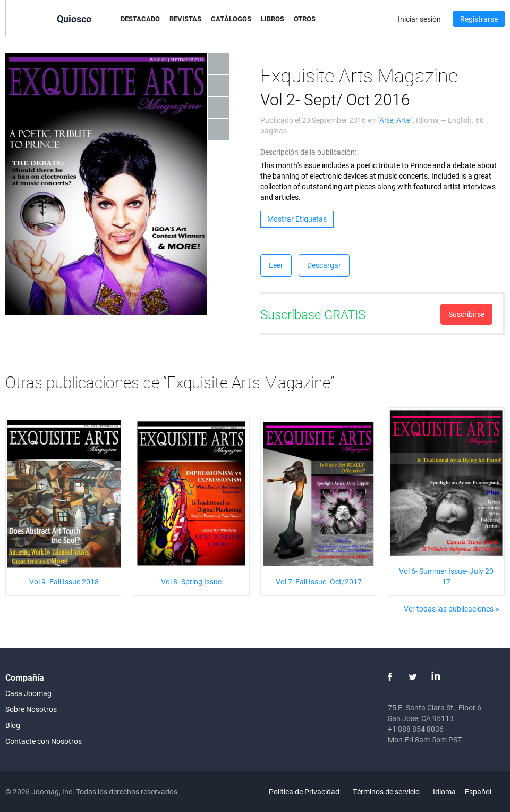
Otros (305, 19)
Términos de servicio (386, 792)
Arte (386, 120)
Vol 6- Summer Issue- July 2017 (446, 576)
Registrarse (479, 19)
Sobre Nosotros (31, 709)
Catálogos (231, 19)
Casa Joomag (28, 693)
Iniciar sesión (419, 19)
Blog (13, 725)
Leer (276, 265)
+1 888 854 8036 (416, 729)
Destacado (140, 19)
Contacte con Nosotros (44, 741)
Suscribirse (466, 314)
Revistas (185, 19)
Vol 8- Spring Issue (191, 581)
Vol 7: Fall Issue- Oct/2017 (319, 581)
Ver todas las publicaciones (449, 609)
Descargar (324, 265)
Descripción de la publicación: (308, 152)
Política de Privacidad (304, 792)
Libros (273, 19)
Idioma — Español (468, 792)
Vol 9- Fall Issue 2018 (64, 581)
